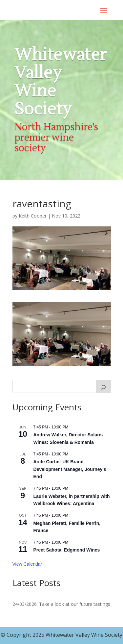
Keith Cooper (33, 216)
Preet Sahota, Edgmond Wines (67, 550)
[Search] (103, 386)
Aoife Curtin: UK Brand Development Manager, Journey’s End (70, 469)
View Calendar (27, 564)
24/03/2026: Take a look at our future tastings (61, 604)
